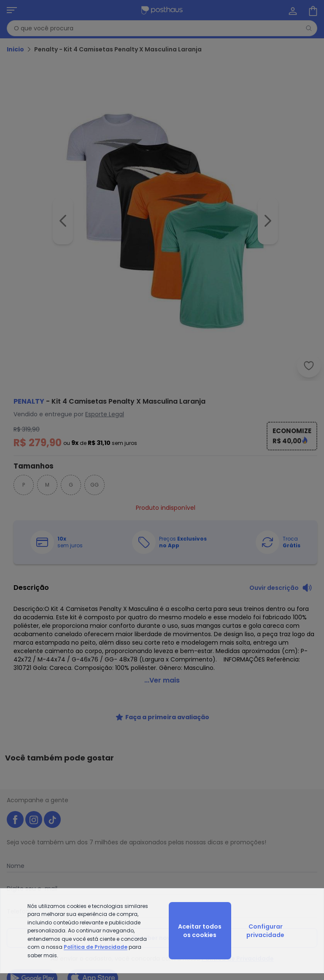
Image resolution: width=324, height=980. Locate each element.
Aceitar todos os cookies (200, 931)
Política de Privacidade (96, 947)
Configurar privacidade (265, 931)
